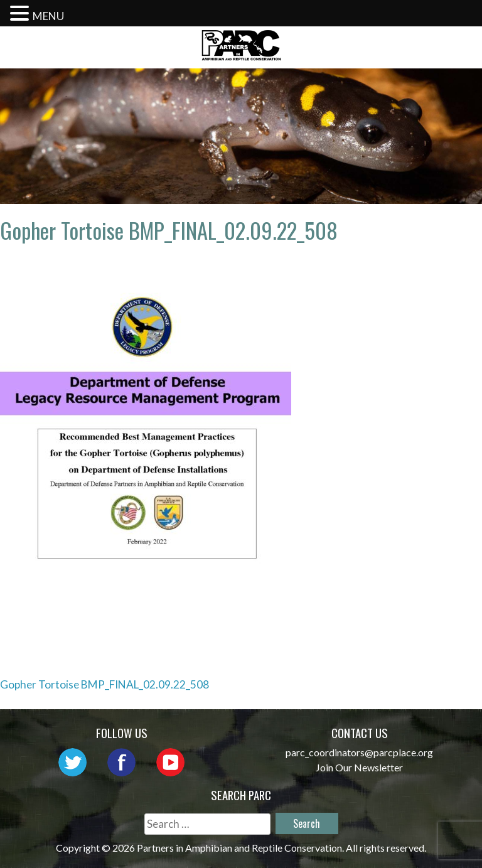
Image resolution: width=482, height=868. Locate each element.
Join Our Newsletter (359, 767)
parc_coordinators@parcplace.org (359, 752)
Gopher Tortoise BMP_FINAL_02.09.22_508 (104, 684)
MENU (48, 16)
